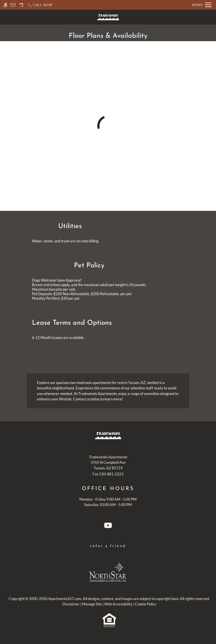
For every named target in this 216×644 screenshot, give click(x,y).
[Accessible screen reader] (5, 5)
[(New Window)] (108, 465)
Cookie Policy (146, 604)
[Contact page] (13, 5)
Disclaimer (71, 604)
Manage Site (92, 604)
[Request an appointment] (21, 5)
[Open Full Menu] (202, 5)
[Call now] (40, 5)
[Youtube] (108, 526)
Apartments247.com (65, 599)
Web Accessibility (118, 604)
